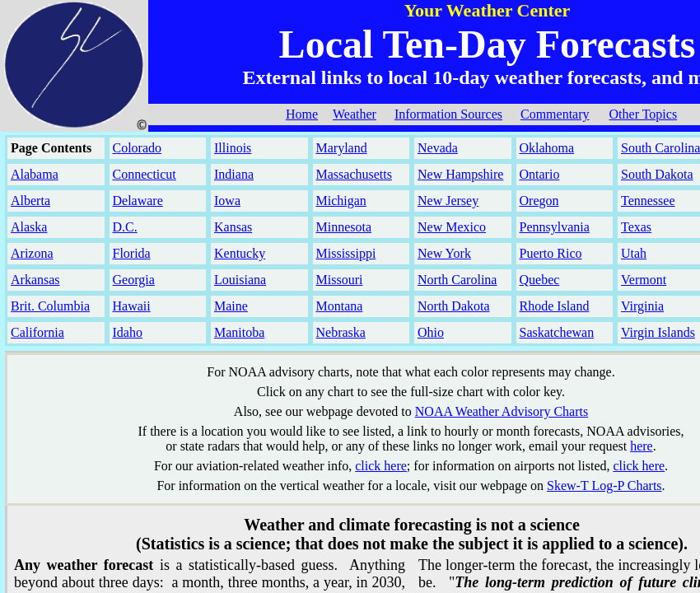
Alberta (30, 201)
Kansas (233, 227)
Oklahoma (547, 148)
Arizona (32, 253)
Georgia (134, 280)
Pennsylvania (555, 227)
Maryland (342, 148)
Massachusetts (354, 174)
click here (381, 466)
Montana (340, 306)
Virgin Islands (658, 332)
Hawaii (132, 306)
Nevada (438, 148)
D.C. (125, 227)
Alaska (29, 227)
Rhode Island (555, 306)
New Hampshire (460, 174)
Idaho (128, 332)
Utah (634, 253)
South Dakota (657, 174)
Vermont (644, 280)
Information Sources (448, 114)
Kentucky (240, 253)
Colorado (138, 148)
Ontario (540, 174)
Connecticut (145, 174)
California (37, 332)
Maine (231, 306)
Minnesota (344, 227)
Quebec (540, 280)
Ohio (431, 332)
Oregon (539, 201)
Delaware (138, 201)
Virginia (642, 306)
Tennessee (648, 201)
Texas (636, 227)
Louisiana (240, 280)
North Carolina (457, 280)
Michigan (341, 201)
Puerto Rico (551, 253)
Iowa (227, 201)
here (642, 446)
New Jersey (448, 201)
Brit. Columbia (50, 306)
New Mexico (452, 227)
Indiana (234, 174)
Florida (132, 253)
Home (302, 114)
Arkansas (35, 280)
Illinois (233, 148)
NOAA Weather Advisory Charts (502, 411)
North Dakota (454, 306)
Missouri (340, 280)
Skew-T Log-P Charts (604, 486)
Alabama (35, 174)
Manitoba (239, 332)
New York (444, 253)
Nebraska (341, 332)
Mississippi (346, 253)
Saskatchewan (557, 332)
